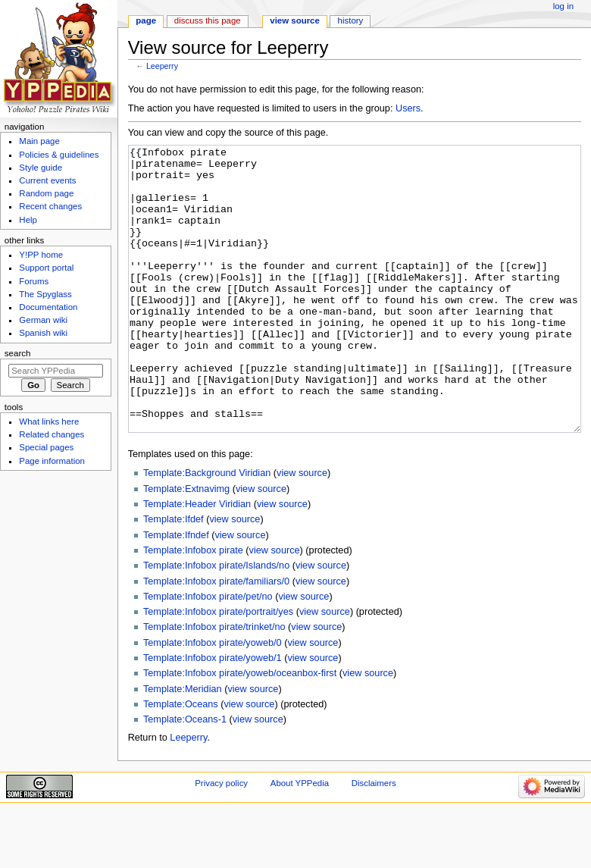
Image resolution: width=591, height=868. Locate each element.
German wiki (43, 320)
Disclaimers (374, 840)
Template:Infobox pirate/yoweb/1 (213, 715)
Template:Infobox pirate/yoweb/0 (213, 700)
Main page (39, 141)
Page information (52, 461)
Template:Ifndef (176, 592)
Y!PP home (41, 255)
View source (295, 20)
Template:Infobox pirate (193, 607)
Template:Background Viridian (207, 530)
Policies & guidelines (59, 155)
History (351, 20)
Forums (34, 281)
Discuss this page (208, 20)
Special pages (46, 447)
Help (28, 220)
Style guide (41, 168)
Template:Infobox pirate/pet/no (208, 653)
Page (146, 20)
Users (408, 108)
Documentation (48, 307)
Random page (46, 193)
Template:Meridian (183, 746)
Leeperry (162, 66)
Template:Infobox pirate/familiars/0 (216, 638)
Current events (47, 180)
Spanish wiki (43, 333)
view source (302, 530)
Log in (563, 6)
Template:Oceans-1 (185, 776)
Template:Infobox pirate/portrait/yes (218, 669)
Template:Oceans (181, 761)
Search (18, 353)
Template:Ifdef (174, 576)
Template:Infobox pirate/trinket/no (214, 684)
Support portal (46, 268)
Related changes (52, 434)
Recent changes (50, 206)
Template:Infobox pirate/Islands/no (216, 622)
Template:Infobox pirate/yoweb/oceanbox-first (240, 730)
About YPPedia (300, 840)
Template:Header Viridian (197, 561)
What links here (49, 421)
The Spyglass (45, 294)
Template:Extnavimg (186, 546)
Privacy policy (221, 840)
